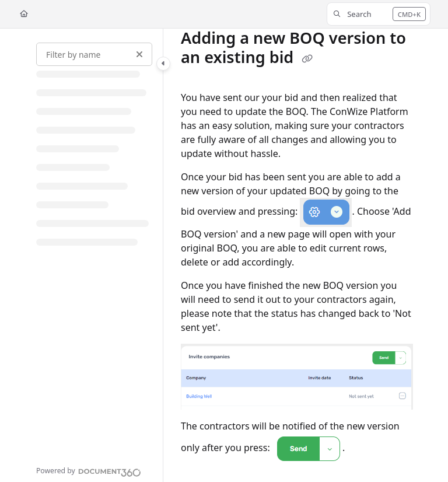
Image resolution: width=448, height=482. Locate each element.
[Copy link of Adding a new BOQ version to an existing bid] (307, 58)
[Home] (24, 14)
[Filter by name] (94, 54)
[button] (379, 14)
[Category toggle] (163, 64)
